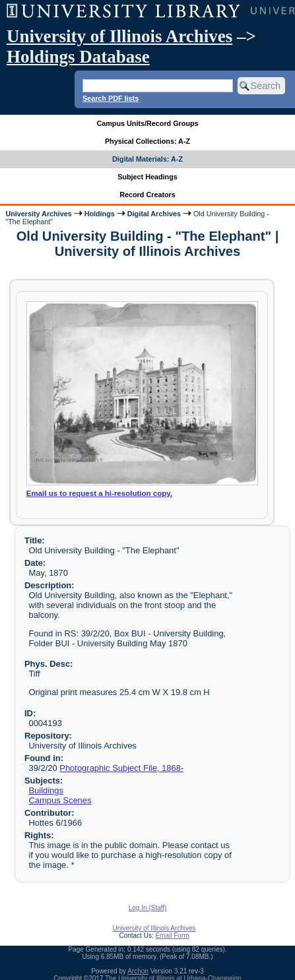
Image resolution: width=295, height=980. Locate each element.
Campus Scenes (60, 800)
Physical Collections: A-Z (147, 141)
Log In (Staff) (148, 908)
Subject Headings (147, 177)
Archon (138, 971)
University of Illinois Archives (119, 36)
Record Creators (147, 195)
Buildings (46, 790)
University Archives (38, 214)
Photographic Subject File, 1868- (121, 768)
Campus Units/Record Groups (147, 123)
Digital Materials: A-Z (147, 159)
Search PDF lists (111, 98)
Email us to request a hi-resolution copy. (99, 493)
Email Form (172, 935)
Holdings (100, 214)
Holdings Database (78, 57)
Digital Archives (154, 214)
